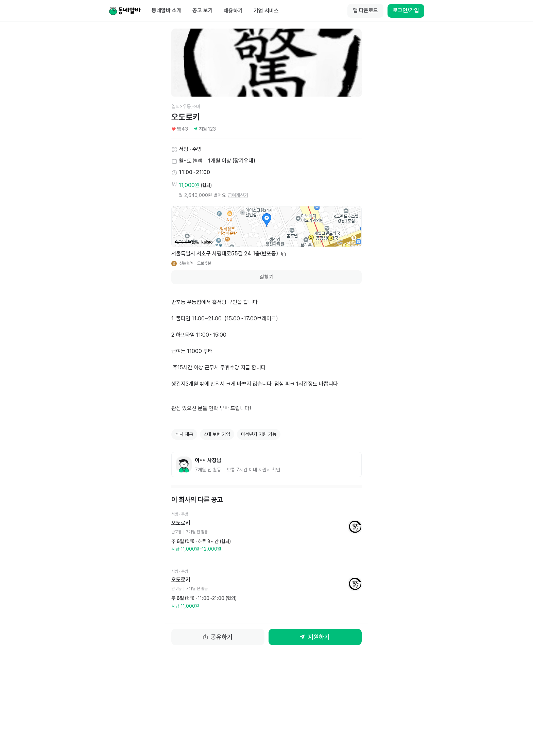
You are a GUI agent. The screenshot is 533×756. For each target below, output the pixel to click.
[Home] (125, 11)
